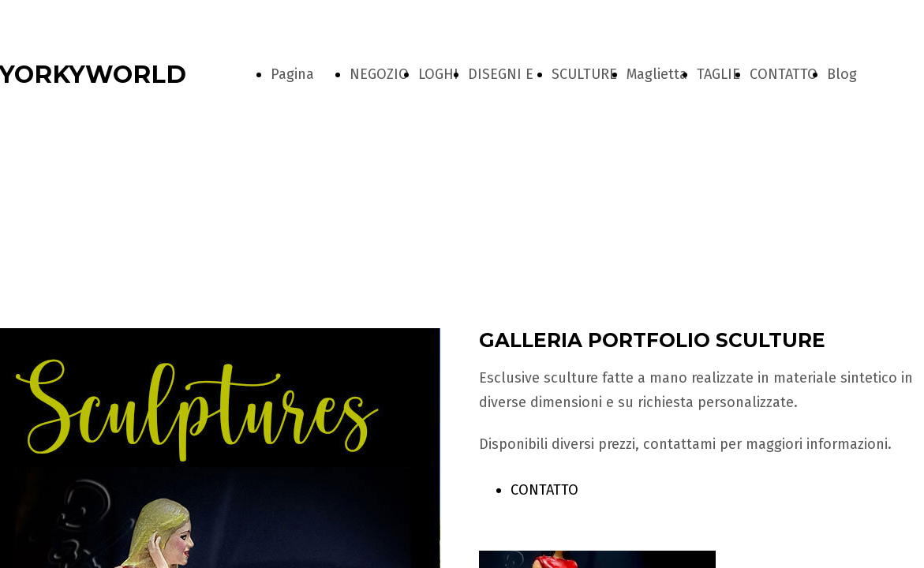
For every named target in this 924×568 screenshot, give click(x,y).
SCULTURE (584, 74)
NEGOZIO (379, 74)
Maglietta (657, 74)
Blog (842, 74)
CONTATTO (784, 74)
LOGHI (438, 74)
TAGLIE (718, 74)
